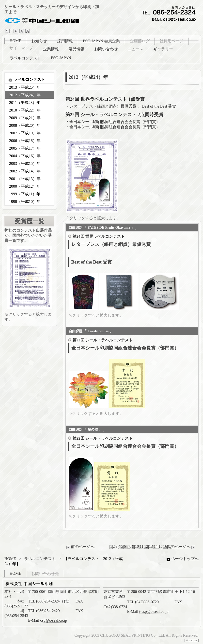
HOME (15, 41)
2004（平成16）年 (25, 156)
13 (151, 546)
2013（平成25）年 (25, 87)
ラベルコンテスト (25, 58)
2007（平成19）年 (25, 133)
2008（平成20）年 (25, 125)
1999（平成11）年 (25, 194)
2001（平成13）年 (25, 179)
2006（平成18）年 (25, 141)
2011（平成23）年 (25, 103)
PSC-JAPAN (61, 58)
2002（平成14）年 (25, 171)
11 (141, 546)
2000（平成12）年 (25, 186)
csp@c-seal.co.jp (54, 620)
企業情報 (51, 49)
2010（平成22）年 (25, 110)
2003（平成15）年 (25, 163)
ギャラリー (163, 49)
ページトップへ (182, 559)
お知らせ (39, 41)
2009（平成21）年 (25, 118)
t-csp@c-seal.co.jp (154, 611)
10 (137, 546)
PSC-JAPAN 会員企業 (101, 41)
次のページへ (181, 547)
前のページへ (80, 547)
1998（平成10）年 (25, 202)
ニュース (136, 49)
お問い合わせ (106, 49)
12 (146, 546)
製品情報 (77, 49)
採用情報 (65, 41)
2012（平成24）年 (25, 95)
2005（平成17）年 (25, 148)
